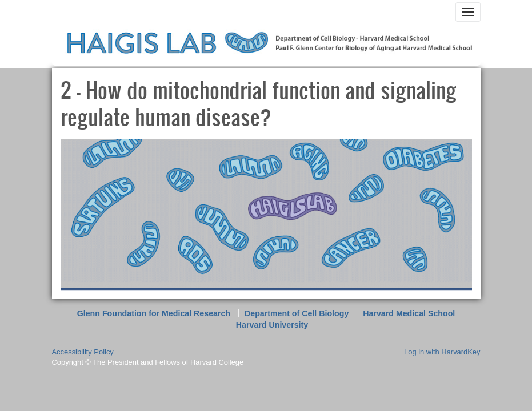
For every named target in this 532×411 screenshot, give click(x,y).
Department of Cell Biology (297, 313)
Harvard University (272, 325)
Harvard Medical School (409, 313)
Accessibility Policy (83, 352)
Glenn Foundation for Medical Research (154, 313)
